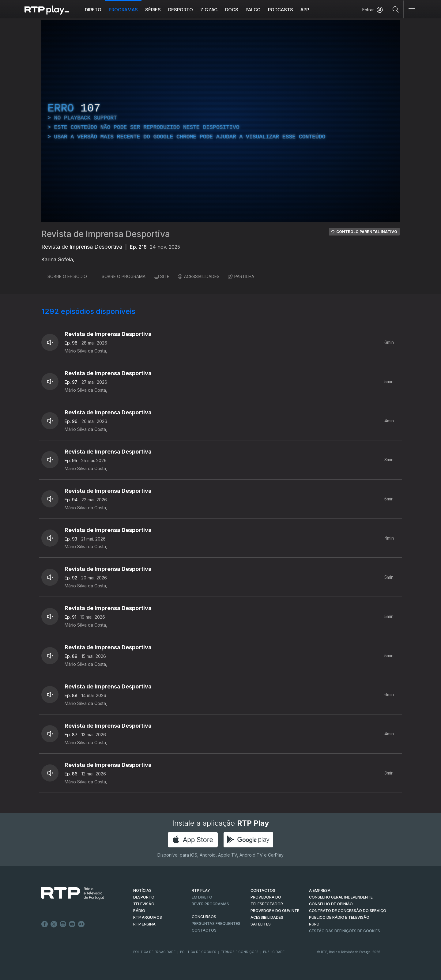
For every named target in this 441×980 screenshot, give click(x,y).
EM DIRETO (202, 897)
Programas (123, 10)
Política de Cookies (198, 952)
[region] (221, 121)
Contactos (204, 930)
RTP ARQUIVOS (148, 917)
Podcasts (281, 10)
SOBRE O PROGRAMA (121, 276)
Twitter (54, 924)
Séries (153, 10)
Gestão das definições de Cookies (345, 931)
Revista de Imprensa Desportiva (106, 234)
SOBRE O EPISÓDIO (64, 276)
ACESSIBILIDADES (199, 276)
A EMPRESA (320, 890)
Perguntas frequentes (216, 923)
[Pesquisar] (396, 9)
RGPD (314, 924)
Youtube (72, 924)
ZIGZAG (209, 10)
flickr (81, 924)
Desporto (181, 10)
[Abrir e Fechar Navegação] (412, 10)
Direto (93, 10)
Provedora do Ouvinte (275, 911)
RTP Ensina (144, 924)
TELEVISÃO (144, 904)
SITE (162, 276)
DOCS (232, 10)
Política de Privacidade (154, 952)
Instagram (63, 924)
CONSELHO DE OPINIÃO (331, 904)
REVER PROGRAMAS (210, 904)
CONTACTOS (263, 890)
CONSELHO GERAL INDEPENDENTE (341, 897)
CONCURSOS (204, 917)
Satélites (261, 924)
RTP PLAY (201, 890)
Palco (253, 10)
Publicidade (274, 952)
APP (305, 10)
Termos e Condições (240, 952)
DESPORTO (144, 897)
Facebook (45, 924)
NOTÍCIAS (142, 890)
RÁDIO (139, 911)
